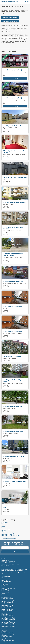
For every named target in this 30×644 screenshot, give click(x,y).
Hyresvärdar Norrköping (7, 601)
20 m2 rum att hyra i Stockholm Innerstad (13, 228)
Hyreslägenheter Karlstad (8, 614)
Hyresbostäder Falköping (8, 634)
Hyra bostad (4, 630)
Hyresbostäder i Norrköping (8, 622)
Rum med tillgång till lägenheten (12, 231)
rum (25, 30)
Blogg (3, 587)
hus (23, 30)
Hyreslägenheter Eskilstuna (8, 608)
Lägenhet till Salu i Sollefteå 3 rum (12, 128)
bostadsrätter (12, 30)
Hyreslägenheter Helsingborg (9, 625)
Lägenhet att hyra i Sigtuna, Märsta (13, 383)
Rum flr (5, 308)
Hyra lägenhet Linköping (7, 599)
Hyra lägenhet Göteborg (7, 633)
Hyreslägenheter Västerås (8, 638)
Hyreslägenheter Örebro (7, 616)
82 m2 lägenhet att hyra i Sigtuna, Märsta (13, 381)
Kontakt (3, 579)
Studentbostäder (6, 529)
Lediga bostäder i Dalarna (8, 534)
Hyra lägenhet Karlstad (7, 609)
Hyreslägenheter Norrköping (8, 626)
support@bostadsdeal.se (8, 563)
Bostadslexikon (5, 589)
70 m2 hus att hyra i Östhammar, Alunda (13, 507)
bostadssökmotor (20, 3)
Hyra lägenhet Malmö (7, 637)
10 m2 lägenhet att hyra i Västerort (14, 456)
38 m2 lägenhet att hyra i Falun (13, 431)
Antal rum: (5, 75)
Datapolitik (4, 583)
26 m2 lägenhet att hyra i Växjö (13, 98)
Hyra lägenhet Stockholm (8, 641)
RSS (2, 595)
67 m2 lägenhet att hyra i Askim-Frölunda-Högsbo (13, 254)
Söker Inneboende (8, 204)
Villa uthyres (6, 509)
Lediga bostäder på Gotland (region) (10, 536)
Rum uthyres (6, 483)
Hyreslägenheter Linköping (8, 617)
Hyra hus (4, 631)
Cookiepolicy (5, 584)
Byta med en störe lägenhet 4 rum (12, 257)
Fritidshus (4, 530)
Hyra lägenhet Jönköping (8, 600)
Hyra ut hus (4, 635)
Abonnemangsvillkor (6, 582)
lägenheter (19, 30)
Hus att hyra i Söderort (9, 358)
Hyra (4, 74)
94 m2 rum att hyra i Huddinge (12, 306)
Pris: (4, 130)
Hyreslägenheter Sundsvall (8, 618)
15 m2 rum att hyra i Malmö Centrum (14, 481)
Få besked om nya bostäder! (25, 1)
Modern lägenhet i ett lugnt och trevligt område (16, 100)
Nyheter (3, 586)
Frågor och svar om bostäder (9, 588)
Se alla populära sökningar (9, 538)
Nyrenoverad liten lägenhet (10, 433)
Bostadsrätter (5, 522)
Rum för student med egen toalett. (12, 333)
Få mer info (15, 78)
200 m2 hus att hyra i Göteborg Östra (15, 177)
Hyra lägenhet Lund (6, 604)
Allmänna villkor (5, 580)
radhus (3, 31)
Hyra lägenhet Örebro (7, 606)
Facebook (2, 574)
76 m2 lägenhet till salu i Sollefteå (14, 126)
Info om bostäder (6, 592)
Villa (4, 179)
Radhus (3, 526)
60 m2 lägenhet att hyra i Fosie (13, 406)
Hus (2, 525)
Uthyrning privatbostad (7, 603)
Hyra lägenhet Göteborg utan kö (9, 610)
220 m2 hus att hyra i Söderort (12, 356)
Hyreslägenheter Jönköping (8, 620)
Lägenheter (4, 524)
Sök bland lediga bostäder (10, 17)
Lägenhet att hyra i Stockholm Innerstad (14, 154)
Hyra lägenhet (5, 642)
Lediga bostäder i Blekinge (8, 533)
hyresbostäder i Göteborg (13, 37)
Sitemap (3, 593)
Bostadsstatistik (5, 591)
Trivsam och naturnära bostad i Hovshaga (15, 72)
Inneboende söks (8, 458)
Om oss (3, 578)
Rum (3, 528)
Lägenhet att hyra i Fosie (10, 408)
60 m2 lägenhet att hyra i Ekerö (13, 281)
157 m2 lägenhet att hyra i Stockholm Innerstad (15, 152)
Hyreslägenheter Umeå (7, 605)
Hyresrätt (4, 639)
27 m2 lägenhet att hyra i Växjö (13, 70)
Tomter (3, 532)
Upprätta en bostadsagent (10, 21)
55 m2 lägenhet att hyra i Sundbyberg (15, 202)
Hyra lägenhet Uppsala (7, 621)
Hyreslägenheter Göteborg (8, 624)
